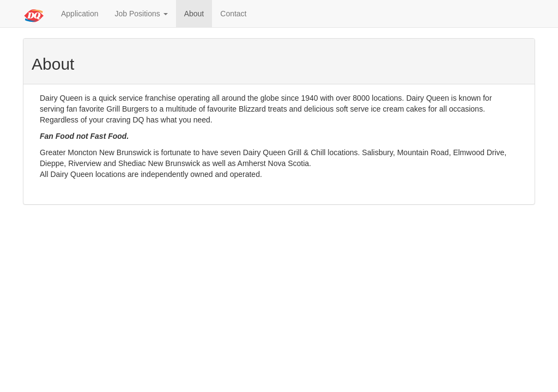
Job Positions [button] (141, 14)
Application (80, 14)
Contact (233, 14)
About (194, 14)
